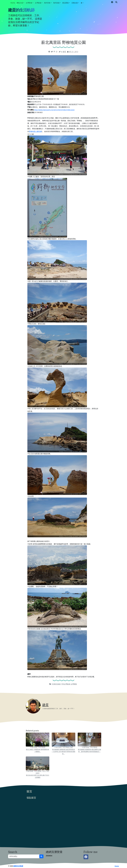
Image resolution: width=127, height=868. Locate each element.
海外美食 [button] (47, 3)
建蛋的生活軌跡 (21, 10)
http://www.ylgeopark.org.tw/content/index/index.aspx (54, 110)
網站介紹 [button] (20, 3)
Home (13, 3)
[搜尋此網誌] (24, 856)
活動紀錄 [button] (75, 3)
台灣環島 (74, 684)
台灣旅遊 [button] (38, 3)
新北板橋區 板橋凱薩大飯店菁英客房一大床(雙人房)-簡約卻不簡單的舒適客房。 (63, 752)
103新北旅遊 (56, 684)
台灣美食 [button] (29, 3)
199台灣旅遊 (66, 684)
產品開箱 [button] (65, 3)
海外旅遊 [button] (56, 3)
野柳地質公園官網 (35, 131)
